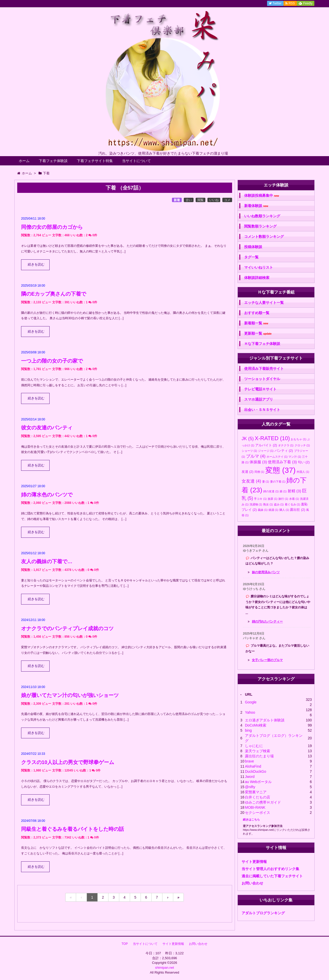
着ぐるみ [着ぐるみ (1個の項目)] (293, 504)
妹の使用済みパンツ (266, 572)
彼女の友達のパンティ (47, 428)
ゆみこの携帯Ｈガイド (263, 802)
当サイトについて (136, 161)
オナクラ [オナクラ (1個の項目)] (286, 445)
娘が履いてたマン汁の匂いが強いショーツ (70, 695)
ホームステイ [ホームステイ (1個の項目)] (277, 457)
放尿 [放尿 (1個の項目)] (272, 499)
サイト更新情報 (254, 862)
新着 (177, 200)
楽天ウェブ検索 (258, 751)
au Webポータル (258, 782)
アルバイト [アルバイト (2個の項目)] (266, 445)
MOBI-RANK (255, 807)
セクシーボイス (258, 813)
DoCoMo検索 (256, 725)
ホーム (24, 161)
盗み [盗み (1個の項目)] (279, 504)
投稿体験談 (253, 247)
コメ (227, 200)
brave (249, 761)
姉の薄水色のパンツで (47, 495)
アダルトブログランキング (263, 913)
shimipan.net (164, 968)
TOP (125, 944)
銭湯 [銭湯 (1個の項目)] (273, 510)
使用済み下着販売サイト (264, 369)
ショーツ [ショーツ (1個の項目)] (249, 451)
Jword (250, 777)
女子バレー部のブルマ (267, 660)
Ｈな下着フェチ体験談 (262, 344)
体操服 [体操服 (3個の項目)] (258, 462)
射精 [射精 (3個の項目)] (294, 491)
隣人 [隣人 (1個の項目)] (284, 510)
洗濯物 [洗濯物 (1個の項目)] (256, 504)
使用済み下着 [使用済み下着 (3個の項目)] (282, 462)
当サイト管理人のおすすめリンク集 (270, 869)
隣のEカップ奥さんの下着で (54, 294)
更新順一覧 (258, 333)
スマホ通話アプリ (259, 399)
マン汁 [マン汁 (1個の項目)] (295, 457)
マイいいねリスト (259, 267)
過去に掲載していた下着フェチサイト (272, 876)
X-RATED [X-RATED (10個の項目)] (272, 438)
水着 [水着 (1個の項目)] (294, 499)
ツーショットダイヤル (262, 379)
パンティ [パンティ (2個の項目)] (284, 451)
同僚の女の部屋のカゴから (52, 227)
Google (251, 702)
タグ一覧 (251, 257)
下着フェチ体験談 (53, 161)
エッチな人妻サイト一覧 (264, 303)
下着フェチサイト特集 (95, 161)
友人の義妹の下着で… (47, 561)
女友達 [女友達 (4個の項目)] (251, 481)
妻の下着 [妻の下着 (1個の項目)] (278, 482)
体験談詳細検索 (257, 278)
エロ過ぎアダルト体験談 (265, 720)
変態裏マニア (256, 792)
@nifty (250, 787)
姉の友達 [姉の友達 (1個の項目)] (271, 491)
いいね (214, 200)
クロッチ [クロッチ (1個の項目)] (302, 445)
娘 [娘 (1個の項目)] (283, 491)
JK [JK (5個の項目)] (248, 439)
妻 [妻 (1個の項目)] (266, 482)
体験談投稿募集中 (262, 196)
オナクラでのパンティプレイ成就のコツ (67, 628)
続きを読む (36, 265)
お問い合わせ (252, 883)
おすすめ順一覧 (257, 313)
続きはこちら (251, 819)
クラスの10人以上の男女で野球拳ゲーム (68, 762)
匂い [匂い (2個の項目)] (304, 462)
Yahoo (250, 712)
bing (248, 730)
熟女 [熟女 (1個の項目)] (268, 504)
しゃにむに (254, 746)
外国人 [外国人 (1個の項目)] (303, 472)
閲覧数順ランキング (260, 226)
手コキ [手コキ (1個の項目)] (260, 499)
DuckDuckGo (255, 771)
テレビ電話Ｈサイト (260, 389)
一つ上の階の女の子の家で (52, 361)
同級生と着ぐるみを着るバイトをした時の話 (72, 829)
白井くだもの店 (258, 797)
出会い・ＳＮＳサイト (262, 410)
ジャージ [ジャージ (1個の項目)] (266, 451)
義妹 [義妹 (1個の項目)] (263, 510)
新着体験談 (256, 206)
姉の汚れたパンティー (267, 621)
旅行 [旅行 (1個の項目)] (283, 499)
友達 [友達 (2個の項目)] (248, 472)
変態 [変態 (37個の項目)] (280, 470)
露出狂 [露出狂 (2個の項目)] (298, 510)
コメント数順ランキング (264, 237)
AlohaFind (253, 766)
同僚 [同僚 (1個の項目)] (259, 472)
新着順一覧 (256, 323)
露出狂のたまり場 (259, 756)
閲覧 (200, 200)
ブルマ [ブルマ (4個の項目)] (256, 456)
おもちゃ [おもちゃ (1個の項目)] (298, 439)
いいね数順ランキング (262, 216)
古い (189, 200)
